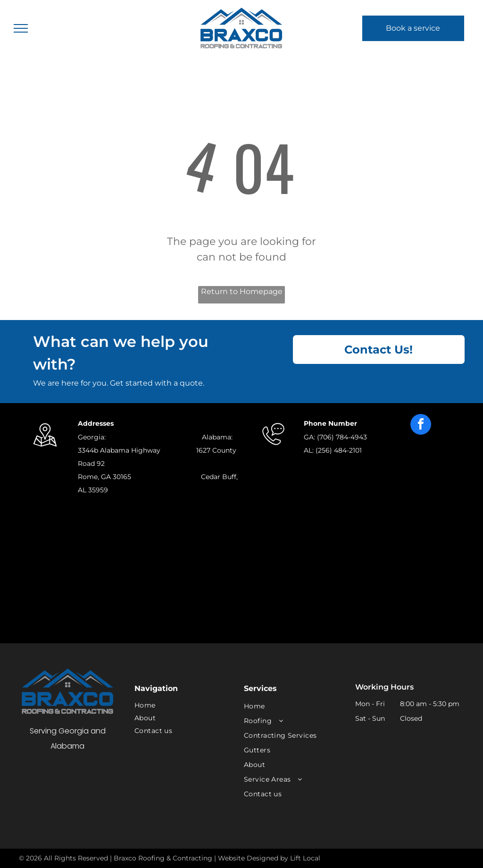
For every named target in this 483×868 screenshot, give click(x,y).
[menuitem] (182, 705)
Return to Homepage (242, 291)
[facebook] (421, 426)
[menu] (21, 28)
